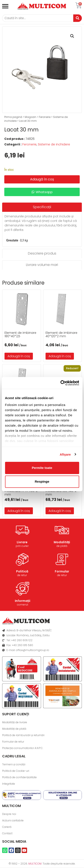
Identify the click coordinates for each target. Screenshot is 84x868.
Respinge (42, 481)
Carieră (7, 827)
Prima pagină (13, 117)
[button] (72, 36)
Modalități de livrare (15, 722)
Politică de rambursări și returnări (23, 735)
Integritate (9, 784)
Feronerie (45, 117)
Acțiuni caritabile (13, 820)
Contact (7, 833)
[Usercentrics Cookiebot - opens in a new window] (60, 383)
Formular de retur (13, 742)
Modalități (62, 542)
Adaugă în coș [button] (19, 356)
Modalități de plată (14, 729)
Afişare (65, 454)
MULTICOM (35, 864)
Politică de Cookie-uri (16, 771)
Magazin (31, 117)
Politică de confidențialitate (19, 777)
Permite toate (42, 468)
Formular (62, 571)
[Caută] (38, 18)
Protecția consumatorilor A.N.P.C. (23, 748)
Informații (23, 601)
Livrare (22, 542)
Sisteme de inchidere (54, 144)
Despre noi (9, 814)
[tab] (42, 207)
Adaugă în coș (42, 179)
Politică (22, 571)
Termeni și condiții (14, 764)
